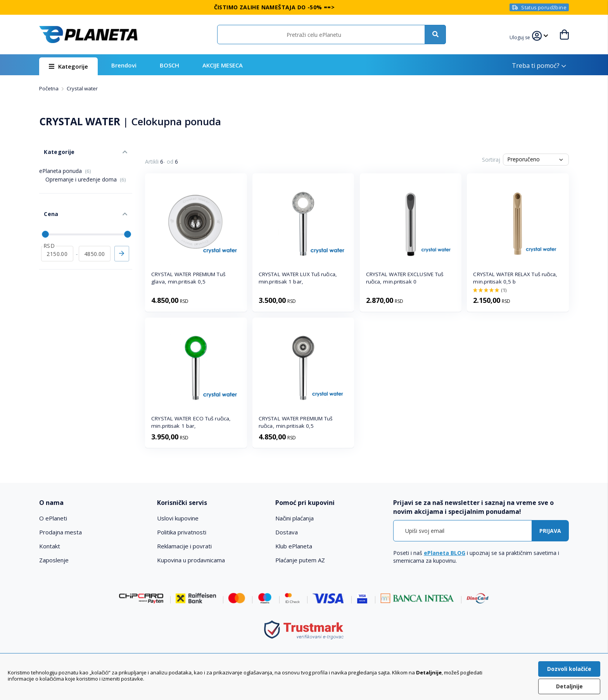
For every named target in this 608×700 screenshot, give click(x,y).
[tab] (93, 503)
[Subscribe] (550, 531)
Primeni (122, 237)
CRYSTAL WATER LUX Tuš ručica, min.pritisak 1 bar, (298, 278)
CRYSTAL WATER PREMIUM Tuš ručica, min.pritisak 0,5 (296, 422)
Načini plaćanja (294, 518)
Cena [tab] (46, 202)
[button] (521, 36)
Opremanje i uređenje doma (86, 172)
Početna (49, 88)
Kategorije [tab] (54, 147)
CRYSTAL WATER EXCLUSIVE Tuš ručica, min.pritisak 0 (405, 278)
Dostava (287, 532)
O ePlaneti (53, 518)
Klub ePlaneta (294, 546)
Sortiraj (491, 160)
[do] (95, 237)
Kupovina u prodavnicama (191, 560)
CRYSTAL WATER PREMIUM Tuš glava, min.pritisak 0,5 (188, 278)
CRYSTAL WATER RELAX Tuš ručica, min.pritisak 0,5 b (515, 278)
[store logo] (88, 35)
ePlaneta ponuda (65, 163)
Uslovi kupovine (178, 518)
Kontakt (50, 546)
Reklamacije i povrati (184, 546)
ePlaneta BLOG (445, 553)
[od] (57, 237)
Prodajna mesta (60, 532)
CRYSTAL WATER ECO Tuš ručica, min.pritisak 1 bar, (191, 422)
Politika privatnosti (182, 532)
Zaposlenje (54, 560)
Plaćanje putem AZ (300, 560)
